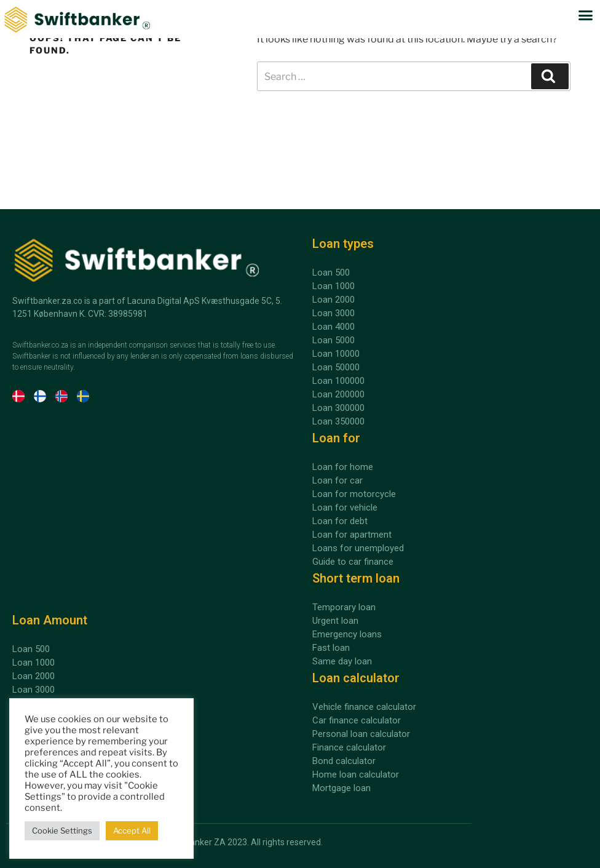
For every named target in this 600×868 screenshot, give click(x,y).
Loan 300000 (338, 408)
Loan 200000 (338, 394)
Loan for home (343, 467)
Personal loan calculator (361, 734)
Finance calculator (349, 747)
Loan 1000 (34, 663)
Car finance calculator (357, 720)
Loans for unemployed (358, 548)
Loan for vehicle (345, 508)
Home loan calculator (356, 774)
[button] (586, 15)
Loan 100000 (338, 381)
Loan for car (337, 480)
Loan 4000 (334, 327)
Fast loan (331, 648)
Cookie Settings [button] (62, 830)
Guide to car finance (353, 562)
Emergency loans (347, 634)
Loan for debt (340, 521)
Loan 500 (31, 649)
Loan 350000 (338, 421)
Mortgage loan (341, 788)
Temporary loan (344, 607)
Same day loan (342, 661)
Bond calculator (344, 761)
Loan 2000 (34, 676)
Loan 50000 (336, 367)
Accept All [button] (132, 830)
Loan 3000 (34, 690)
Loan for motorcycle (354, 494)
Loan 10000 (336, 354)
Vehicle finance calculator (364, 707)
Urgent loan (335, 621)
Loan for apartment (352, 535)
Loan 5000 (334, 340)
